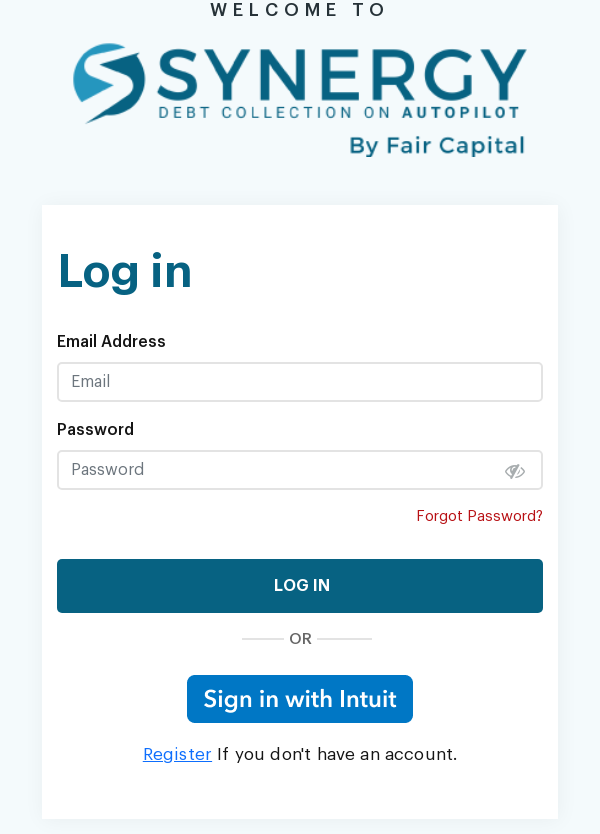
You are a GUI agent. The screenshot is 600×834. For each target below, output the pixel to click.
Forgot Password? (479, 516)
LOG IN (300, 586)
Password (95, 430)
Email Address (111, 342)
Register (177, 754)
